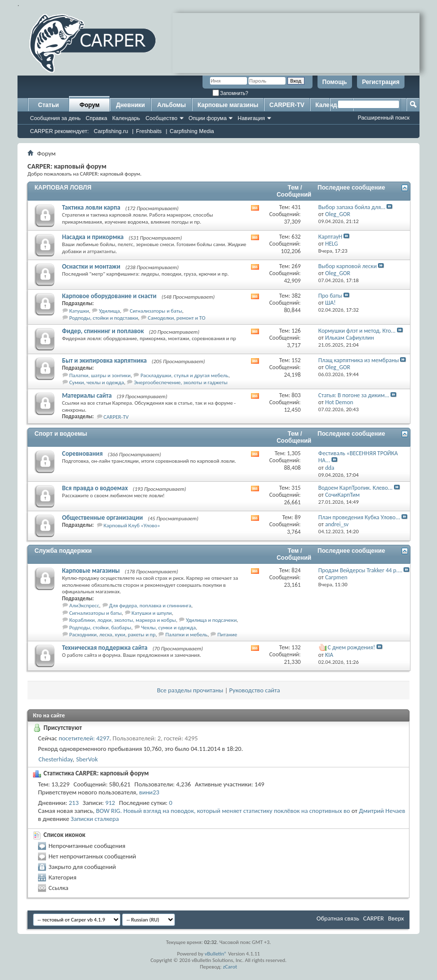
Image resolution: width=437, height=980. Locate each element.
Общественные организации (102, 518)
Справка (96, 118)
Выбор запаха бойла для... (352, 207)
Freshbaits (149, 131)
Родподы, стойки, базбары (100, 628)
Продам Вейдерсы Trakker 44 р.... (360, 570)
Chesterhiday (55, 759)
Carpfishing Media (192, 131)
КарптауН (330, 237)
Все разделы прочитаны (190, 690)
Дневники (130, 105)
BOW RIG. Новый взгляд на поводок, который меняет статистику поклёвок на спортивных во (223, 811)
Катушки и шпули (151, 613)
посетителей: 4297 (84, 738)
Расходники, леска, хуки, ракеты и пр (113, 635)
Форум (89, 105)
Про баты (330, 296)
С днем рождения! (351, 647)
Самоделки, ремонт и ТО (177, 318)
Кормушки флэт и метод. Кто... (357, 331)
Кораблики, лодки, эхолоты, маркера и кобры (123, 620)
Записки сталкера (94, 819)
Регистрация (381, 82)
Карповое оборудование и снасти (109, 296)
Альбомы (171, 105)
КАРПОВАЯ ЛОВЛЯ (63, 188)
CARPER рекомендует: (59, 131)
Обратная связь (338, 918)
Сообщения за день (55, 118)
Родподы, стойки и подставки (104, 318)
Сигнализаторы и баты (156, 311)
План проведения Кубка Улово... (359, 517)
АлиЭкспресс (84, 606)
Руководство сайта (254, 690)
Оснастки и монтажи (91, 266)
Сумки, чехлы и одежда (97, 382)
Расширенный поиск (383, 118)
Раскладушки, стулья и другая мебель (184, 375)
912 (110, 803)
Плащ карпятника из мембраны (359, 360)
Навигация (251, 118)
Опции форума (207, 118)
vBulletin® (216, 954)
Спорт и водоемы (61, 434)
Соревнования (82, 453)
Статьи (48, 105)
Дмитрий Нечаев (382, 811)
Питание (227, 635)
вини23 (149, 792)
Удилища (109, 311)
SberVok (87, 759)
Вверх (396, 918)
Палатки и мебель (186, 635)
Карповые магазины (228, 105)
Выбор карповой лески (348, 266)
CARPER (373, 918)
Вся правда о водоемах (95, 488)
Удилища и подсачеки (211, 620)
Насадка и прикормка (93, 237)
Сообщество (161, 118)
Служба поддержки (63, 551)
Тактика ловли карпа (91, 207)
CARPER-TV (287, 105)
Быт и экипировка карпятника (104, 360)
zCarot (230, 967)
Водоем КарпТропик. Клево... (355, 488)
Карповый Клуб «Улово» (132, 526)
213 (74, 803)
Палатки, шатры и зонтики (100, 375)
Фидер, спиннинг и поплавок (103, 331)
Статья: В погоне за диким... (354, 395)
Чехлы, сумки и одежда (168, 628)
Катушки (79, 311)
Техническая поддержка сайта (105, 648)
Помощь (335, 82)
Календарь (126, 118)
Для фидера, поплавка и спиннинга (150, 606)
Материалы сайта (87, 395)
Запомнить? (230, 93)
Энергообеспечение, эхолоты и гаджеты (181, 382)
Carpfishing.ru (111, 131)
